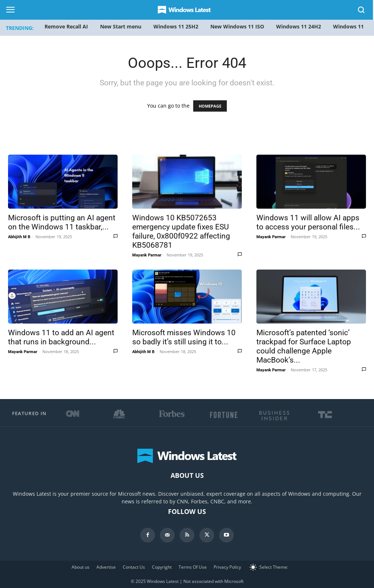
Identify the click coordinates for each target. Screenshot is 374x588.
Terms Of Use (193, 567)
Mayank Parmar (147, 255)
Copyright (162, 567)
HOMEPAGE (210, 106)
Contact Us (134, 567)
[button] (362, 11)
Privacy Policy (227, 567)
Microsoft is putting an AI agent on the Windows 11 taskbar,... (62, 222)
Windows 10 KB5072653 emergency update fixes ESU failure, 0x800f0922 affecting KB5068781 (181, 231)
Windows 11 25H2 (176, 26)
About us (81, 567)
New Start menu (121, 26)
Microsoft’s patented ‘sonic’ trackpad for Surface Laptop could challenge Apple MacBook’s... (304, 346)
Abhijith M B (19, 237)
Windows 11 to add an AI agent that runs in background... (61, 337)
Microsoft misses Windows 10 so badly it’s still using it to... (184, 337)
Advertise (106, 567)
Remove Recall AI (66, 26)
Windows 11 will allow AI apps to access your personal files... (308, 222)
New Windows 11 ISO (237, 26)
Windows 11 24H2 (299, 26)
